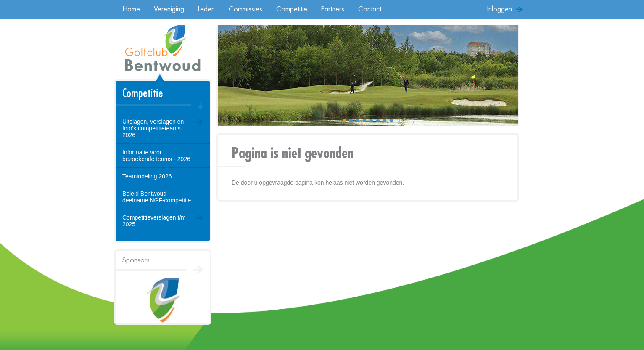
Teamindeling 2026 (147, 176)
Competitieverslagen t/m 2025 (154, 221)
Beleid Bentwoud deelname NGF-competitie (157, 197)
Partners (333, 9)
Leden (206, 9)
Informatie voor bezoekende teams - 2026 (156, 156)
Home (131, 9)
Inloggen (500, 9)
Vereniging (169, 9)
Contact (370, 9)
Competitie (292, 9)
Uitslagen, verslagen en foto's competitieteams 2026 (153, 128)
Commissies (245, 9)
